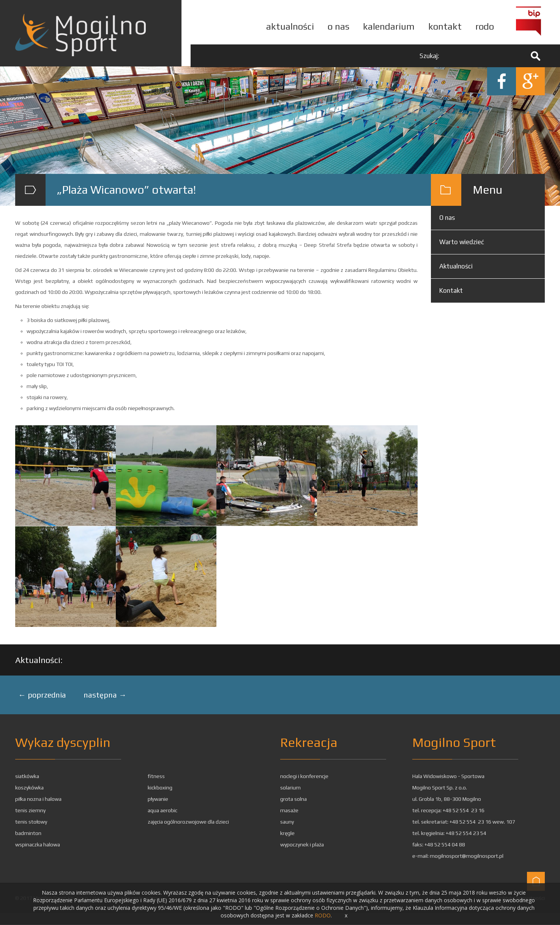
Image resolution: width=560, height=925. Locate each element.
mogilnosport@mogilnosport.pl (467, 856)
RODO (323, 915)
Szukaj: (429, 56)
